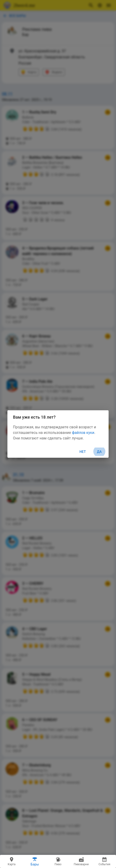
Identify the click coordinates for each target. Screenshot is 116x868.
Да (99, 452)
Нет (83, 452)
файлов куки (83, 433)
